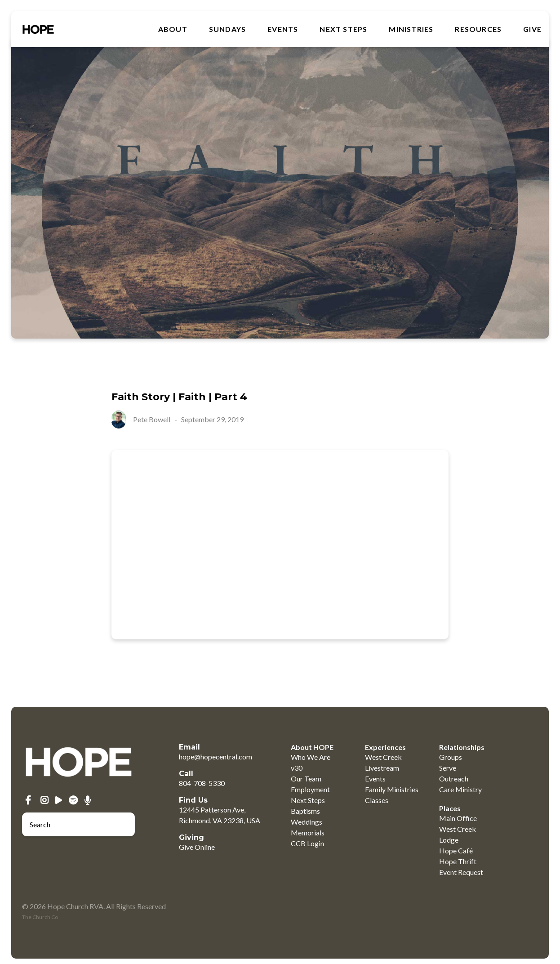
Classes (377, 800)
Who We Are (311, 757)
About (173, 29)
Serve (448, 768)
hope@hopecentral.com (216, 756)
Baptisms (305, 811)
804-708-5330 (202, 783)
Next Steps (343, 29)
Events (283, 29)
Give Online (197, 847)
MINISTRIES (411, 29)
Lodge (449, 840)
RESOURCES (478, 29)
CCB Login (307, 843)
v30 (297, 768)
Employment (310, 789)
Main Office (458, 818)
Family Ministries (392, 789)
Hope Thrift (458, 861)
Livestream (382, 768)
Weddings (307, 822)
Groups (451, 757)
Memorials (308, 832)
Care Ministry (460, 789)
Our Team (306, 779)
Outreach (454, 779)
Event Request (461, 872)
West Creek (383, 757)
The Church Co (40, 917)
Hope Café (456, 850)
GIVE (532, 29)
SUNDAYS (227, 29)
